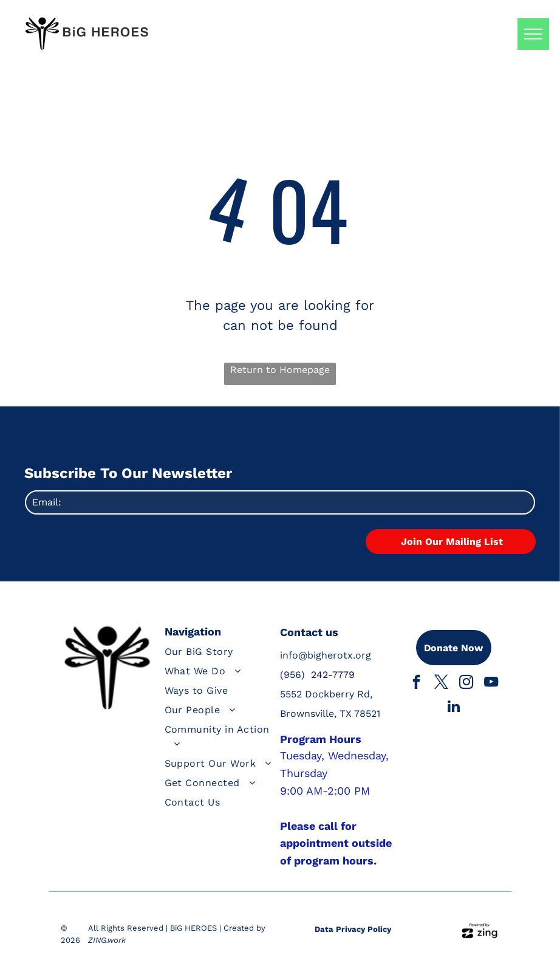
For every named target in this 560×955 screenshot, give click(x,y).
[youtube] (491, 683)
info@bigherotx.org (326, 655)
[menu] (533, 34)
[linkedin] (453, 708)
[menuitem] (221, 654)
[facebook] (416, 683)
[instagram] (466, 683)
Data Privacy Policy (353, 929)
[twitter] (441, 683)
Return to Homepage (280, 370)
